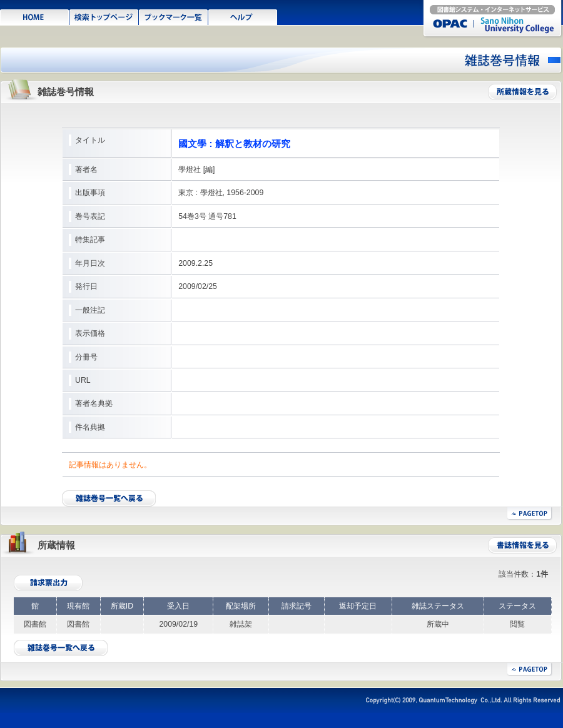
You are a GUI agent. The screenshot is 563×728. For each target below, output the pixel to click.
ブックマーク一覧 (174, 16)
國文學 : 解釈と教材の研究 (234, 144)
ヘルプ (243, 16)
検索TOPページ (104, 16)
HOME (35, 16)
